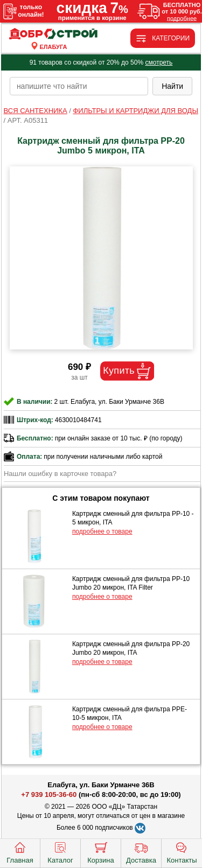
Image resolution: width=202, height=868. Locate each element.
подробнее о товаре (102, 531)
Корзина (101, 852)
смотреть (159, 62)
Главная (20, 852)
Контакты (182, 852)
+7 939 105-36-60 (49, 794)
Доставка (141, 852)
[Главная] (53, 34)
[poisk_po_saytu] (79, 86)
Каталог (60, 852)
